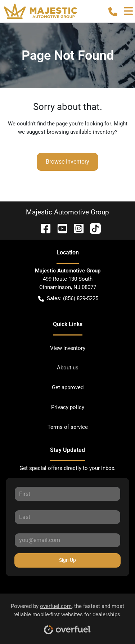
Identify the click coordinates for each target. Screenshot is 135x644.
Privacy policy (68, 407)
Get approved (68, 387)
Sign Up (67, 560)
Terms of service (68, 427)
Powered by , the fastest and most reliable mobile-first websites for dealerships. (67, 616)
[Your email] (67, 540)
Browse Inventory (67, 162)
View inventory (68, 348)
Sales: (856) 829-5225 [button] (68, 299)
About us (68, 368)
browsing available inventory (81, 132)
